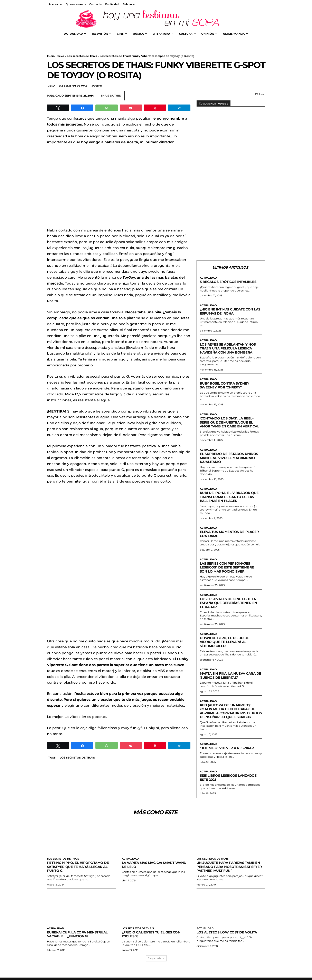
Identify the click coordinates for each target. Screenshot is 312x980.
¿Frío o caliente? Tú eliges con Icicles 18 (153, 943)
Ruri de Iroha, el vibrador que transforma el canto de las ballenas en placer (231, 501)
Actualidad (208, 278)
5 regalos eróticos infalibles (230, 282)
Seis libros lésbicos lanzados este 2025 (230, 786)
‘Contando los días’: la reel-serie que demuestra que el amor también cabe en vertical (228, 425)
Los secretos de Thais (82, 56)
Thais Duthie (111, 96)
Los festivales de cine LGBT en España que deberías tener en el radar (230, 608)
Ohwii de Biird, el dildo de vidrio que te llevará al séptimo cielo (226, 647)
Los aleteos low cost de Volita (228, 941)
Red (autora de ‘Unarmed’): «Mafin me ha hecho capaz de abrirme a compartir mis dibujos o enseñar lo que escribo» (229, 718)
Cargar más (156, 968)
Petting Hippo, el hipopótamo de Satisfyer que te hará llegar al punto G (79, 876)
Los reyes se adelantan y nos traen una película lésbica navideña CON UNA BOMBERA (229, 349)
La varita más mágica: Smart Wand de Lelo (150, 874)
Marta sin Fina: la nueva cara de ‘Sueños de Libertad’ (230, 680)
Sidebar (97, 86)
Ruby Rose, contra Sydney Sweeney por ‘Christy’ (226, 386)
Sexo (61, 56)
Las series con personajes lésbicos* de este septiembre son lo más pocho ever (228, 572)
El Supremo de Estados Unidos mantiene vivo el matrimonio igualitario (230, 462)
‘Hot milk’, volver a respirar (228, 757)
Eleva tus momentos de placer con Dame (231, 538)
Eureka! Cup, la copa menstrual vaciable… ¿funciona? (78, 943)
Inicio (51, 56)
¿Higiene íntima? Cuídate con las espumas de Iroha (228, 311)
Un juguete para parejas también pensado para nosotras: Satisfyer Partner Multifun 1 (230, 876)
